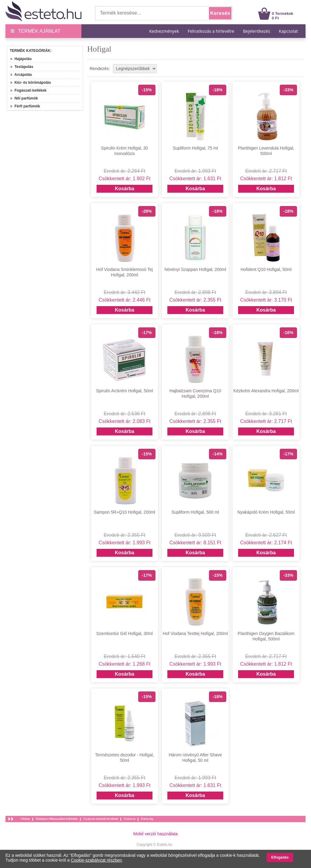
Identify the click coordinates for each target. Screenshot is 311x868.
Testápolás (22, 67)
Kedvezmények (165, 31)
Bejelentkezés (257, 31)
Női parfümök (24, 98)
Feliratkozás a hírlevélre (211, 31)
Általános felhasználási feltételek (57, 819)
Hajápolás (21, 59)
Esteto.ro (129, 819)
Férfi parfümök (25, 106)
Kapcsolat (288, 31)
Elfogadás (280, 857)
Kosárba (125, 189)
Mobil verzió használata (155, 834)
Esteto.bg (147, 819)
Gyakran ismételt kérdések (101, 819)
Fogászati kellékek (28, 90)
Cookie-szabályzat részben (96, 860)
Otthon (25, 819)
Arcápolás (21, 75)
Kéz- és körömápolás (31, 83)
